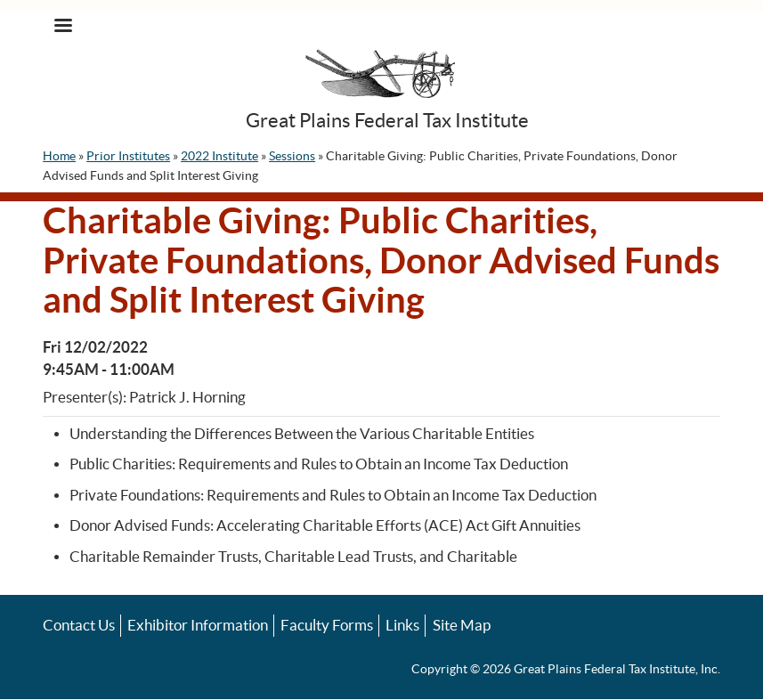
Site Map (462, 625)
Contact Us (79, 625)
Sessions (292, 156)
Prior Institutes (128, 156)
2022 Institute (219, 156)
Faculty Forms (327, 625)
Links (402, 625)
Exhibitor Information (198, 625)
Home (59, 156)
